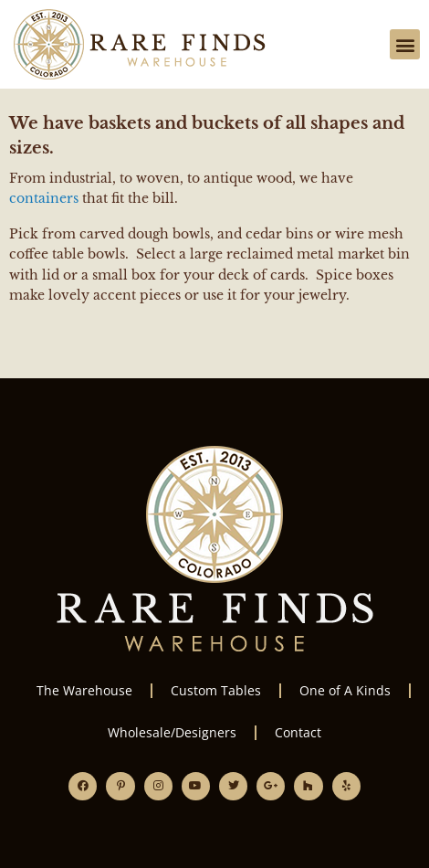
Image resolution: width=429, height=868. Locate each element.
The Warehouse (84, 690)
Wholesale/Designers (172, 732)
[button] (405, 44)
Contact (298, 732)
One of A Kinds (345, 690)
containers (44, 198)
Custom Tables (216, 690)
